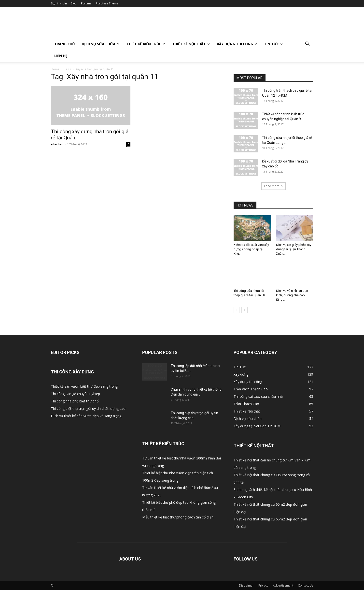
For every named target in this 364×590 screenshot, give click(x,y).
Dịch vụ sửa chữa (101, 44)
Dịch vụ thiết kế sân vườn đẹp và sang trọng (86, 416)
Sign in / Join (59, 3)
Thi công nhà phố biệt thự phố (75, 401)
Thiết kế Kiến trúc (146, 44)
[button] (307, 44)
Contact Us (306, 585)
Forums (86, 3)
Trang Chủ (65, 44)
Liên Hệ (61, 56)
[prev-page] (237, 310)
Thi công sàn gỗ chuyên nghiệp (75, 394)
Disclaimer (246, 585)
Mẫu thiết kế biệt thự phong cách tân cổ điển (178, 517)
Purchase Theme (107, 3)
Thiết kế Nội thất (191, 44)
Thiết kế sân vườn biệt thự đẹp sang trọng (84, 386)
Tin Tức (273, 44)
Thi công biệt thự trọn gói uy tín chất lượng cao (88, 408)
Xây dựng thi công (237, 44)
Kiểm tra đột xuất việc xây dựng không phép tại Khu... (251, 249)
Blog (74, 3)
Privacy (263, 585)
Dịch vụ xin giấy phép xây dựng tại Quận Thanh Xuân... (294, 249)
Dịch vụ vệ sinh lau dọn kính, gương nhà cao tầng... (292, 295)
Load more (273, 186)
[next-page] (245, 310)
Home (55, 69)
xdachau (57, 144)
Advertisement (283, 585)
